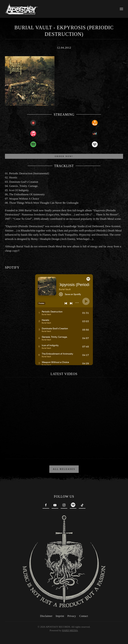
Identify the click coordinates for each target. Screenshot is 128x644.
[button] (121, 9)
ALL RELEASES (64, 469)
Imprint (59, 616)
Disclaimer (45, 616)
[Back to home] (21, 9)
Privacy (71, 616)
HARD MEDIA (69, 630)
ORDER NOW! (64, 156)
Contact (83, 616)
